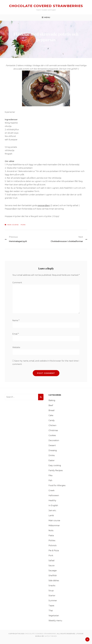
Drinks (52, 455)
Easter (52, 460)
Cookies (52, 435)
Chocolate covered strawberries (46, 6)
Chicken (52, 425)
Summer (53, 601)
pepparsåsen (44, 205)
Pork (23, 225)
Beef (51, 405)
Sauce (52, 566)
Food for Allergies (57, 485)
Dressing (53, 450)
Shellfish (53, 576)
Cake (51, 415)
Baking (52, 400)
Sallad (51, 561)
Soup (51, 591)
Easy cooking (55, 465)
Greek (52, 490)
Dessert (52, 445)
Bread (51, 410)
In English (53, 505)
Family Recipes (56, 470)
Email (16, 334)
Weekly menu (55, 621)
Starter (52, 596)
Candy (52, 420)
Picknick (53, 546)
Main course (13, 225)
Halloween (54, 495)
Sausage (53, 571)
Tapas (51, 606)
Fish (50, 480)
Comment (17, 283)
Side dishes (54, 581)
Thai (51, 611)
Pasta (51, 536)
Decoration (54, 440)
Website (16, 347)
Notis (51, 531)
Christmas (53, 430)
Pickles (52, 541)
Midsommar (54, 526)
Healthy (52, 500)
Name (16, 320)
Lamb (51, 515)
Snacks (52, 586)
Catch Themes (51, 636)
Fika (50, 475)
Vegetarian (54, 616)
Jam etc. (52, 510)
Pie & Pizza (54, 551)
